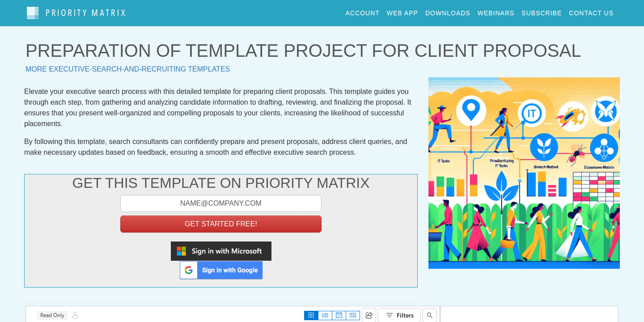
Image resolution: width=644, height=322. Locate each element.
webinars (496, 11)
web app (402, 11)
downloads (448, 11)
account (363, 11)
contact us (591, 11)
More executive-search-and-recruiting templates (128, 65)
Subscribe (542, 11)
